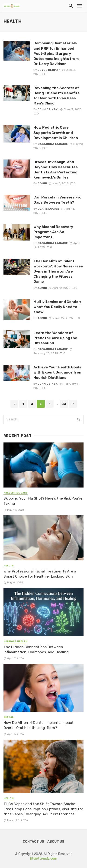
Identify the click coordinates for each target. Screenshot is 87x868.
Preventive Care (16, 493)
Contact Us (33, 842)
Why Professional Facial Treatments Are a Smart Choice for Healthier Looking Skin (40, 574)
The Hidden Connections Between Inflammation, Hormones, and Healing (36, 649)
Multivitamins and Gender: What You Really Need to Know (57, 307)
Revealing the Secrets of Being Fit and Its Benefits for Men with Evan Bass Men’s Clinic (56, 96)
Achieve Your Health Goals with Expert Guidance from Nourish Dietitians (58, 372)
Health (9, 566)
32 (64, 404)
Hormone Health (15, 641)
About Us (56, 842)
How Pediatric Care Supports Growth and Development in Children (56, 132)
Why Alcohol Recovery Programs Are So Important (53, 232)
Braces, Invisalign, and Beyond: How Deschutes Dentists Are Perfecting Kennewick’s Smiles (56, 170)
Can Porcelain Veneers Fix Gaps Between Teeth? (57, 200)
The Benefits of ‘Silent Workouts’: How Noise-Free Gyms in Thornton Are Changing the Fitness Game (58, 271)
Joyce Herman (49, 70)
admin (42, 183)
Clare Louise (48, 209)
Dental (9, 717)
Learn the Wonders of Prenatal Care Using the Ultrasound (55, 338)
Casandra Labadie (53, 144)
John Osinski (48, 109)
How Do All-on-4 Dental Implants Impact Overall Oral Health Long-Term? (39, 725)
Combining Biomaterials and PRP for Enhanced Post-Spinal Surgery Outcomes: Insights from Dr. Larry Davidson (56, 53)
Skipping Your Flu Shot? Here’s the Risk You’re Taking (43, 501)
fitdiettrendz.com (43, 859)
